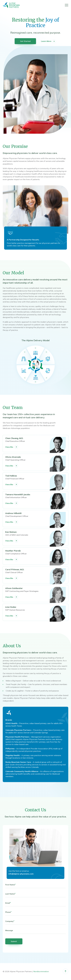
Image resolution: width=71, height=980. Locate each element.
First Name (10, 885)
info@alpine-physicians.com (21, 874)
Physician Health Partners (18, 737)
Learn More (48, 41)
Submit (14, 941)
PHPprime (10, 749)
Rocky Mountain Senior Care (18, 762)
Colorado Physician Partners (19, 730)
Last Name (10, 894)
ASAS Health (12, 723)
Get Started (25, 41)
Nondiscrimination (41, 971)
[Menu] (67, 5)
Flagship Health (13, 755)
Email (8, 903)
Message (9, 930)
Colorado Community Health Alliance (22, 771)
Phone (8, 912)
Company (10, 921)
